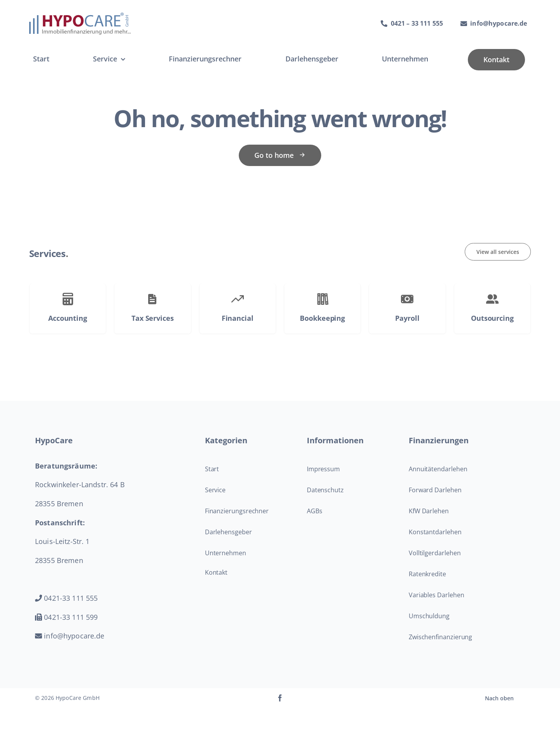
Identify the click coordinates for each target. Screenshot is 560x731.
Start (212, 469)
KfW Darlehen (429, 511)
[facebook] (280, 698)
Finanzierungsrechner (237, 511)
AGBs (315, 511)
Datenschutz (325, 490)
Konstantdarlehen (435, 532)
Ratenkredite (427, 574)
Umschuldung (429, 616)
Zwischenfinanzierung (440, 637)
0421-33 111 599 (66, 617)
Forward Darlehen (435, 490)
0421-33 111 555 (66, 598)
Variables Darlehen (437, 595)
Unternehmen (226, 553)
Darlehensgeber (228, 532)
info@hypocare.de (70, 636)
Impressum (323, 469)
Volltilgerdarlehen (435, 553)
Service (215, 490)
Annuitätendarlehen (438, 469)
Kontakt (216, 572)
